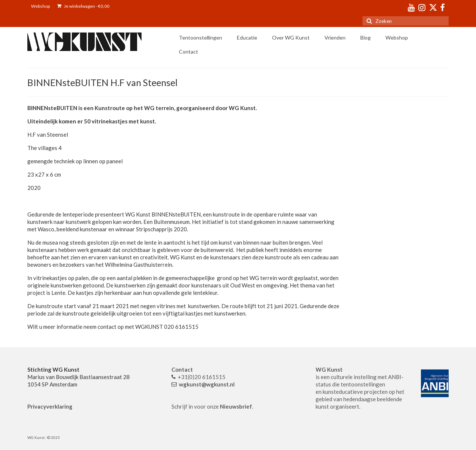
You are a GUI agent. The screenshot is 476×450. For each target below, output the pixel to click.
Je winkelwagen (83, 6)
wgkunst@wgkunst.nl (207, 384)
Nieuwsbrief (236, 406)
